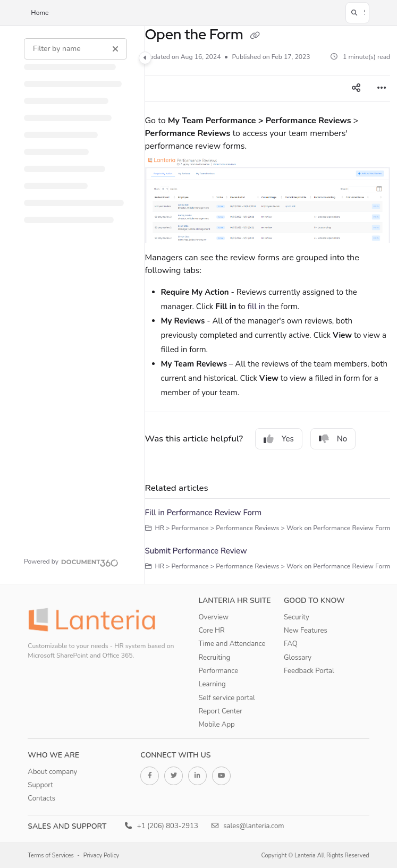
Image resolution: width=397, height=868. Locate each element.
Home (40, 13)
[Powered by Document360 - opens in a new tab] (71, 561)
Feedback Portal (309, 671)
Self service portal (226, 698)
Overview (213, 617)
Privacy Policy (102, 856)
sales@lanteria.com (248, 826)
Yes (279, 439)
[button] (357, 13)
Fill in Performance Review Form (204, 513)
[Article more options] (382, 88)
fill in (256, 307)
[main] (268, 305)
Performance (218, 671)
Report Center (220, 711)
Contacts (41, 798)
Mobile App (216, 725)
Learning (212, 684)
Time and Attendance (232, 644)
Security (297, 617)
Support (40, 785)
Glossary (298, 658)
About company (52, 772)
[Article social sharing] (356, 88)
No (333, 439)
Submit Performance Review (196, 551)
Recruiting (214, 658)
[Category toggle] (145, 58)
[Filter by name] (75, 49)
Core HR (211, 631)
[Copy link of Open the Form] (255, 36)
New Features (306, 631)
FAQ (291, 644)
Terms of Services (51, 856)
